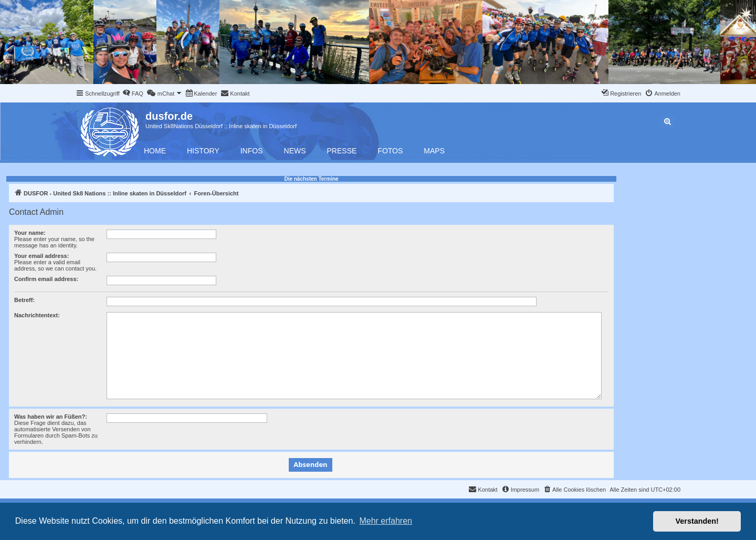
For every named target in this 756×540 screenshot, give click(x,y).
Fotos (390, 151)
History (203, 151)
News (295, 151)
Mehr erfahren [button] (386, 521)
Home (155, 151)
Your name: (30, 233)
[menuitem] (133, 94)
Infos (252, 151)
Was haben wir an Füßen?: (51, 417)
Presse (342, 151)
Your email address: (41, 256)
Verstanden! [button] (697, 521)
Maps (434, 151)
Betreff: (24, 300)
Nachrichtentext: (37, 315)
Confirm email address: (46, 279)
